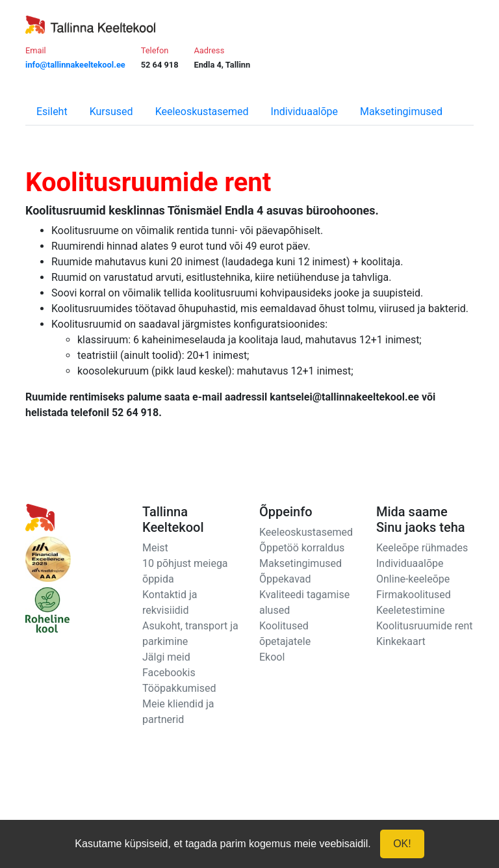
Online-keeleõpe (413, 579)
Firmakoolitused (414, 595)
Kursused (111, 112)
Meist (155, 548)
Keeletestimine (411, 610)
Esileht (52, 112)
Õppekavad (285, 579)
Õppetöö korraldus (302, 548)
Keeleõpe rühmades (422, 548)
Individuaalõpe (304, 112)
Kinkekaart (401, 641)
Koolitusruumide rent (424, 626)
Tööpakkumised (179, 688)
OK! (402, 844)
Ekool (272, 657)
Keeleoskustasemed (202, 112)
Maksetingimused (401, 112)
